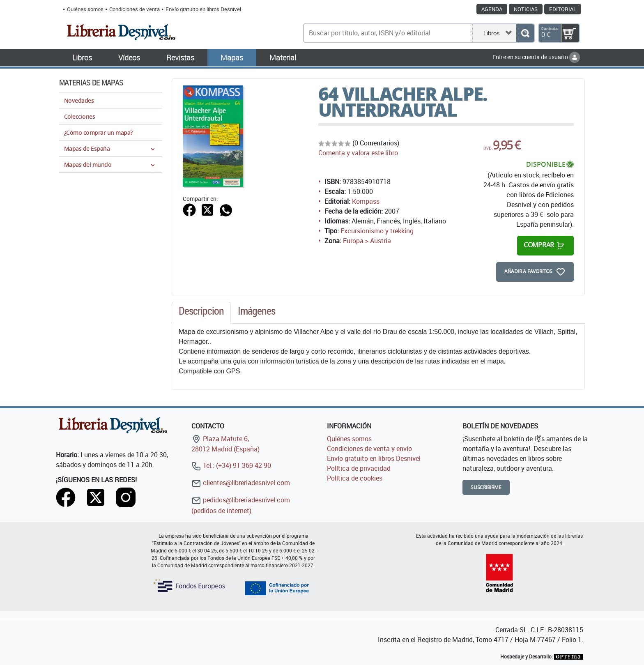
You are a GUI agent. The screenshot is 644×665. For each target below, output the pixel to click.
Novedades (79, 100)
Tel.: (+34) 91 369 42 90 (231, 465)
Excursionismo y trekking (377, 231)
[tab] (201, 313)
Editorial (563, 9)
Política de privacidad (359, 468)
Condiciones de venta (135, 9)
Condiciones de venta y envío (369, 449)
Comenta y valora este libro (358, 153)
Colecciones (79, 116)
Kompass (366, 201)
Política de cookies (355, 478)
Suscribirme (486, 487)
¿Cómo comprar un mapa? (98, 132)
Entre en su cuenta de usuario (536, 57)
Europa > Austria (367, 241)
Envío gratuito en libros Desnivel (203, 9)
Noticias (526, 9)
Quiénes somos (85, 9)
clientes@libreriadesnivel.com (241, 483)
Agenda (492, 9)
